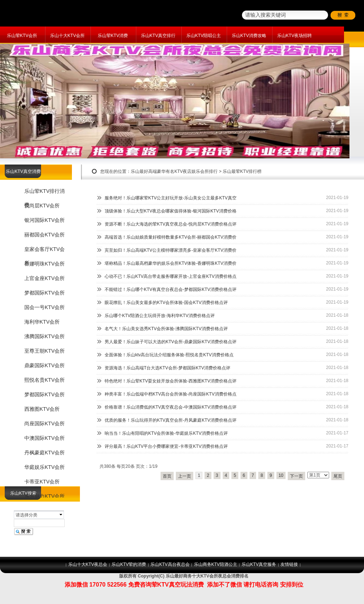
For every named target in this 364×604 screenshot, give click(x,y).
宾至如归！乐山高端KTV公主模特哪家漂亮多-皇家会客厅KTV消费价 (171, 250)
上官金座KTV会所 (45, 278)
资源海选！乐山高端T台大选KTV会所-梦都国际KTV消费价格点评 (167, 368)
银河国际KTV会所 (45, 220)
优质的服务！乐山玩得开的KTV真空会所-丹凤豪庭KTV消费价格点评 (171, 420)
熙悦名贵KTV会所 (45, 380)
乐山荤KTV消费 (113, 36)
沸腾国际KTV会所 (45, 336)
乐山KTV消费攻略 (249, 36)
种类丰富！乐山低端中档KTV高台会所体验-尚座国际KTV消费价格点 (171, 394)
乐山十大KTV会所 (67, 36)
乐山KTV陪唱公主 (204, 36)
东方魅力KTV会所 (45, 496)
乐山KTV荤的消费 (129, 564)
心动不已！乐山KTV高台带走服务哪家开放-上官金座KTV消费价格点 (171, 276)
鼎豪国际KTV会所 (45, 365)
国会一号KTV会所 (45, 307)
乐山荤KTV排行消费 (45, 193)
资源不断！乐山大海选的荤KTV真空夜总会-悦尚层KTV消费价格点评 (171, 224)
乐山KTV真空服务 (259, 564)
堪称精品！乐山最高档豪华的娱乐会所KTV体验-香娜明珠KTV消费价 (171, 263)
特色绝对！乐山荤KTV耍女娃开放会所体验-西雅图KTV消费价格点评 (171, 381)
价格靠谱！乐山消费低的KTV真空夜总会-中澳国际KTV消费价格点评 (171, 407)
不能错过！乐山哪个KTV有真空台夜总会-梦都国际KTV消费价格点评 (171, 289)
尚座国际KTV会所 (45, 423)
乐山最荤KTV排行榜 (242, 171)
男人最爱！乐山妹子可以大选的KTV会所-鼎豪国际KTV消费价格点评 (171, 342)
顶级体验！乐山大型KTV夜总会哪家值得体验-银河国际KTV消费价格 (171, 211)
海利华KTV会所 (42, 322)
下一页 (296, 476)
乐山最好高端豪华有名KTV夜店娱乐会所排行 (174, 171)
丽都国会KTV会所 (45, 235)
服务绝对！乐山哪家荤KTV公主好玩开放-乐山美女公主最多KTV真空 (171, 198)
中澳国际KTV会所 (45, 438)
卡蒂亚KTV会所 (42, 482)
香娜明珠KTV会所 (45, 264)
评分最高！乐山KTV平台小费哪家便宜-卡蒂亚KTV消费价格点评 (166, 446)
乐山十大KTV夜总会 (88, 564)
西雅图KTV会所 (42, 409)
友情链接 (289, 564)
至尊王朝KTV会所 (45, 351)
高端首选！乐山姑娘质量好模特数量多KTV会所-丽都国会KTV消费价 (171, 237)
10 (281, 475)
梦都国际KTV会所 (45, 293)
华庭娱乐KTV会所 (45, 467)
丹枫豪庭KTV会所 (45, 453)
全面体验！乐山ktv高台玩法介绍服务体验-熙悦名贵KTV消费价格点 (169, 355)
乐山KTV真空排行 (158, 36)
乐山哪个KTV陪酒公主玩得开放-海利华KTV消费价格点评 (160, 316)
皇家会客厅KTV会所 (45, 252)
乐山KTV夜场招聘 (294, 36)
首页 (167, 476)
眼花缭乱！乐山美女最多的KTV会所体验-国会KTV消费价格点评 (166, 303)
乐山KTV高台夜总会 (170, 564)
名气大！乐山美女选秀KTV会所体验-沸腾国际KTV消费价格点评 (166, 329)
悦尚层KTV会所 (42, 206)
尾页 (338, 476)
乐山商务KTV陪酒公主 (216, 564)
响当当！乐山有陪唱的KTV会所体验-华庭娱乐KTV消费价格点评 (166, 433)
